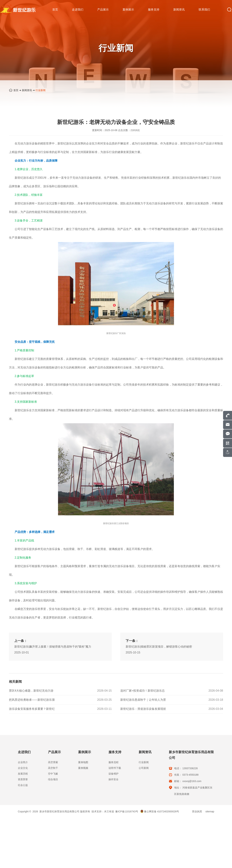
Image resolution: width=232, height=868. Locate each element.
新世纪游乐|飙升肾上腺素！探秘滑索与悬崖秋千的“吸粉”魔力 (53, 664)
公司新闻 (144, 768)
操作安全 (114, 779)
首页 (16, 90)
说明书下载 (115, 768)
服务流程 (114, 762)
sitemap (210, 811)
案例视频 (83, 768)
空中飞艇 (53, 774)
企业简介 (23, 762)
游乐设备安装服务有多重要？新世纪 (32, 709)
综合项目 (53, 779)
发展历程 (23, 774)
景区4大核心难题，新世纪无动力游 (31, 691)
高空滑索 (53, 762)
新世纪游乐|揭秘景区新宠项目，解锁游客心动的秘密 (159, 664)
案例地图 (83, 762)
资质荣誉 (23, 779)
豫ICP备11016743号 (127, 811)
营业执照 (197, 811)
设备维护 (114, 774)
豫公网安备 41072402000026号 (160, 811)
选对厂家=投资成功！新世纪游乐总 (143, 691)
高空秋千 (53, 768)
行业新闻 (41, 90)
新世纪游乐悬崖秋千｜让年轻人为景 (143, 700)
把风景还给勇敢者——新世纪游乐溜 (32, 700)
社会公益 (23, 785)
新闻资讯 (27, 90)
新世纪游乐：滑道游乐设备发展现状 (143, 709)
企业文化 (23, 768)
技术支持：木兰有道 (103, 811)
